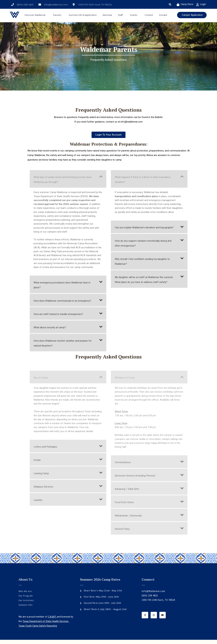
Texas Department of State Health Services (46, 626)
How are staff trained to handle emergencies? (61, 319)
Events (134, 15)
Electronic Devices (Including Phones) (137, 480)
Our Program (26, 600)
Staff (121, 15)
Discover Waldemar (36, 15)
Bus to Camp (41, 382)
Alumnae (107, 15)
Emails (38, 465)
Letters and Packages (47, 451)
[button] (170, 4)
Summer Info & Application (83, 15)
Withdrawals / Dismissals (130, 520)
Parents (58, 15)
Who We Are (25, 596)
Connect (148, 584)
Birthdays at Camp (126, 382)
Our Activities (26, 605)
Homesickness (124, 467)
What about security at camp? (52, 332)
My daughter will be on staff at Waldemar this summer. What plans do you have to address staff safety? (145, 287)
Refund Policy (123, 534)
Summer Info (26, 609)
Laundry (38, 505)
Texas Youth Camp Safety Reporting (38, 630)
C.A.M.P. (53, 621)
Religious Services (45, 491)
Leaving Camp (42, 478)
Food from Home (125, 507)
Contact (149, 15)
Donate (163, 15)
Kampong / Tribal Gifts (128, 494)
